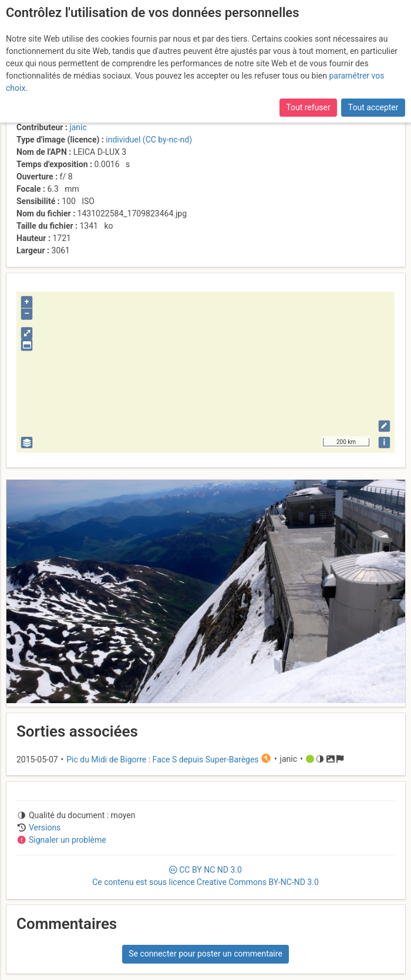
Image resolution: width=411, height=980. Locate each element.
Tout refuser (308, 107)
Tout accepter (373, 107)
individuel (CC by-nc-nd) (149, 140)
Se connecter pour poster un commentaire (206, 954)
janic (78, 127)
